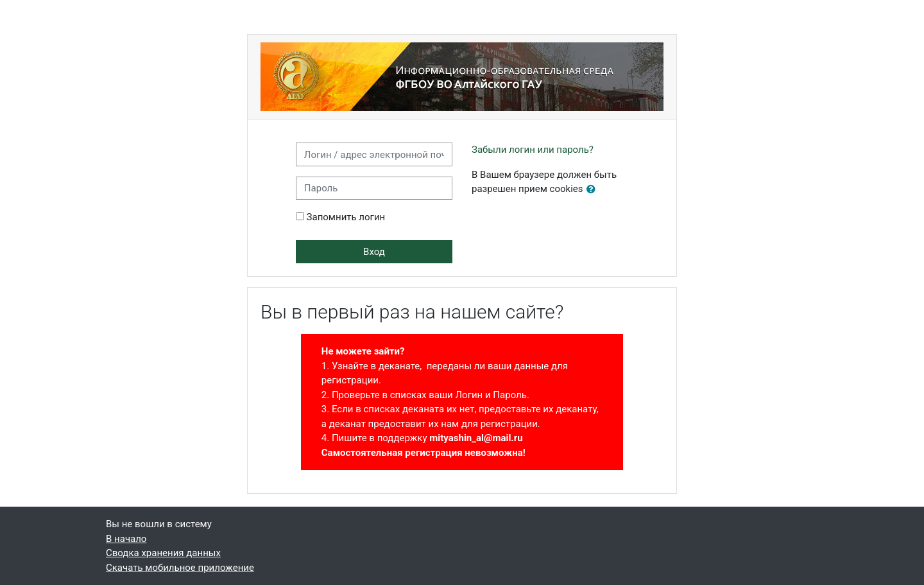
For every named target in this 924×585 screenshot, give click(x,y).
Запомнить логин (346, 217)
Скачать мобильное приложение (180, 568)
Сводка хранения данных (163, 553)
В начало (126, 539)
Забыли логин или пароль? (533, 150)
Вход (374, 252)
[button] (594, 190)
